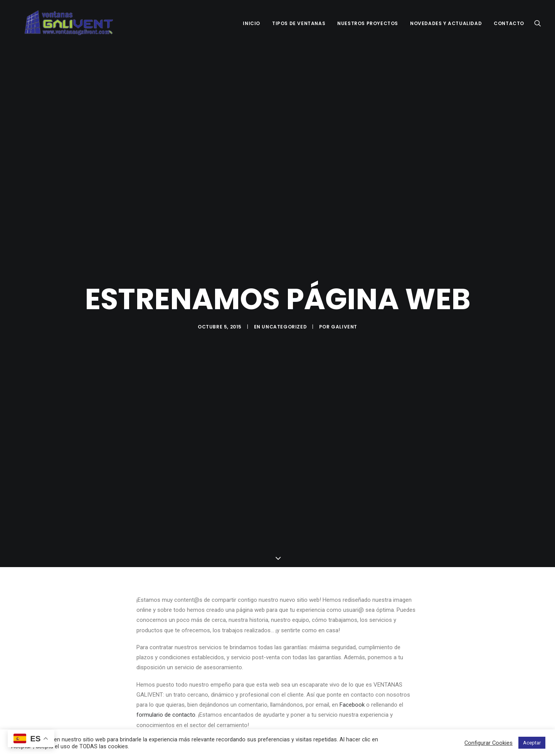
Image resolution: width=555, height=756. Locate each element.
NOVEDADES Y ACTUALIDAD (446, 23)
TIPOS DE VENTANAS (299, 23)
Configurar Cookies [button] (489, 743)
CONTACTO (509, 23)
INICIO (251, 23)
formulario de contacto (166, 705)
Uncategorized (284, 322)
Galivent (344, 322)
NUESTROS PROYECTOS (368, 23)
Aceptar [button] (532, 743)
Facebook (352, 695)
